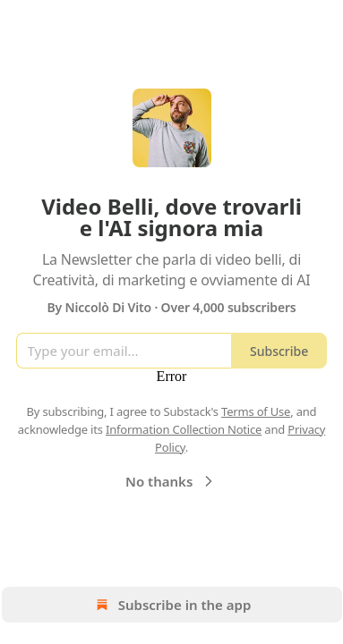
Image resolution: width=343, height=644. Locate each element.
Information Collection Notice (184, 429)
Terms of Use (256, 411)
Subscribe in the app (171, 605)
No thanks (171, 481)
